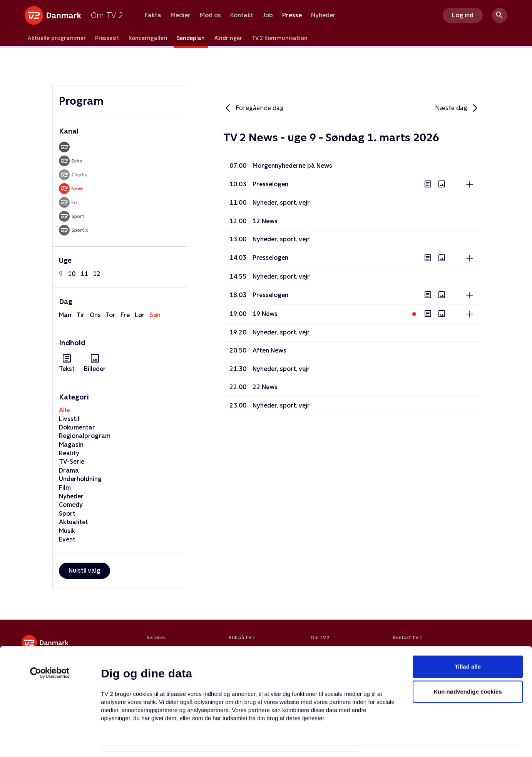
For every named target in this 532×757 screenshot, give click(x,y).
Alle (64, 410)
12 (97, 274)
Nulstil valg (84, 571)
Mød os (210, 15)
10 (72, 274)
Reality (69, 453)
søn (155, 315)
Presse (292, 15)
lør (140, 315)
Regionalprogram (85, 436)
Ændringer (228, 38)
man (65, 315)
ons (95, 315)
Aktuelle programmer (57, 38)
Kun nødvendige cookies (468, 655)
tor (110, 315)
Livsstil (69, 419)
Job (268, 15)
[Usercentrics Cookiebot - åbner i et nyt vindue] (50, 636)
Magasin (71, 445)
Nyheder (323, 15)
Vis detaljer (373, 742)
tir (80, 315)
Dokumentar (77, 427)
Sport (67, 514)
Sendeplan (191, 38)
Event (67, 539)
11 (84, 274)
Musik (67, 531)
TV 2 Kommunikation (279, 38)
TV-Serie (72, 462)
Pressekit (107, 38)
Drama (69, 470)
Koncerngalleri (148, 38)
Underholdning (80, 479)
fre (125, 315)
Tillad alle (468, 630)
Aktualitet (74, 522)
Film (65, 488)
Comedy (71, 505)
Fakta (153, 15)
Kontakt (242, 15)
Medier (181, 15)
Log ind (463, 15)
